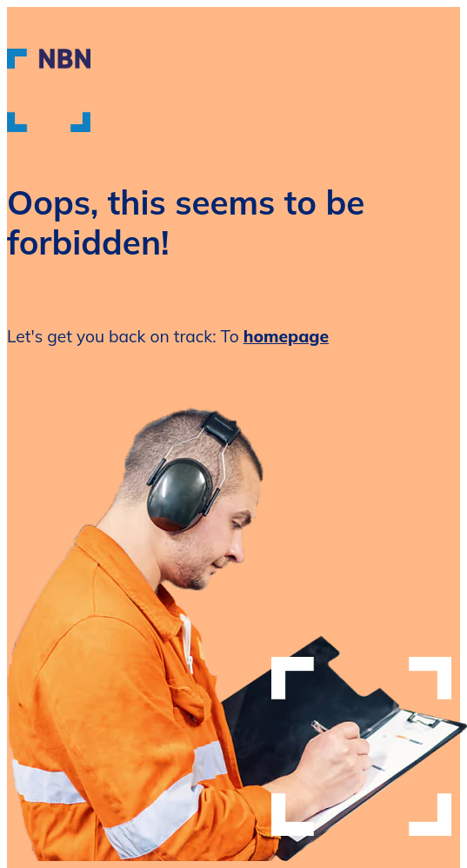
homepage (286, 336)
